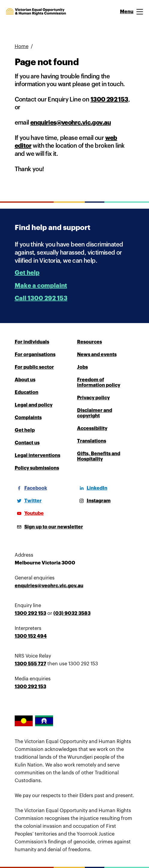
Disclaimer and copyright (95, 413)
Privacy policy (93, 398)
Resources (89, 342)
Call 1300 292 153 (41, 298)
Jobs (82, 367)
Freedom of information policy (99, 383)
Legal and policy (34, 405)
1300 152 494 (31, 636)
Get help (27, 273)
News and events (97, 355)
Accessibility (92, 428)
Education (27, 392)
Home (22, 47)
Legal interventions (37, 455)
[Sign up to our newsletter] (49, 527)
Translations (92, 441)
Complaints (28, 418)
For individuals (32, 342)
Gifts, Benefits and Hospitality (99, 456)
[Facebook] (31, 488)
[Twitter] (28, 501)
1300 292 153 (109, 100)
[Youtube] (29, 513)
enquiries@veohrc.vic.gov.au (71, 123)
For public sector (34, 367)
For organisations (35, 355)
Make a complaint (41, 286)
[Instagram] (94, 501)
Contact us (27, 443)
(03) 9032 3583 (72, 613)
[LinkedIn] (92, 488)
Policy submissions (37, 468)
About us (25, 380)
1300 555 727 (30, 664)
